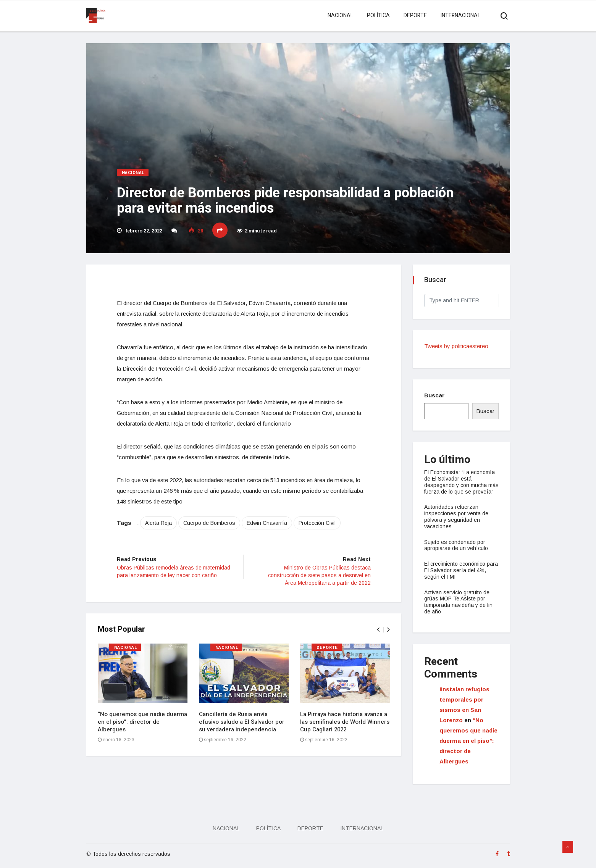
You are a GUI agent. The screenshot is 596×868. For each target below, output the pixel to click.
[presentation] (378, 630)
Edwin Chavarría (267, 523)
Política (378, 15)
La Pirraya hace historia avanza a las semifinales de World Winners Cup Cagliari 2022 (345, 722)
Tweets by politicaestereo (456, 346)
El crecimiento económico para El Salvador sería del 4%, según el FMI (461, 570)
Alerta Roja (158, 523)
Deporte (415, 15)
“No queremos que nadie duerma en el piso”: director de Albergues (142, 722)
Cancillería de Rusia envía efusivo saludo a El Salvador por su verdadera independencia (242, 722)
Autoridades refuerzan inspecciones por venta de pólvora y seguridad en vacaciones (456, 516)
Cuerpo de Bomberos (209, 523)
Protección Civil (317, 523)
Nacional (340, 15)
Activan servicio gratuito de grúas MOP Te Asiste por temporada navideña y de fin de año (458, 602)
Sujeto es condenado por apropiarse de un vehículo (456, 545)
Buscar (434, 395)
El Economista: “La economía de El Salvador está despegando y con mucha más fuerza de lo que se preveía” (461, 482)
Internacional (460, 15)
